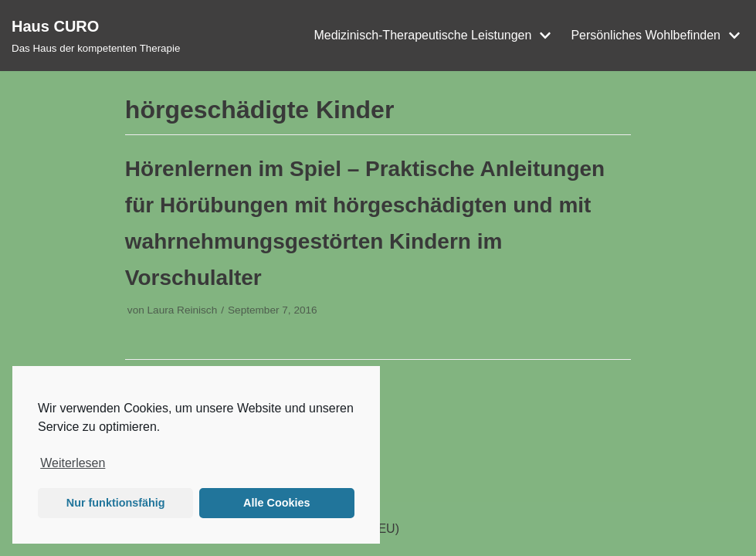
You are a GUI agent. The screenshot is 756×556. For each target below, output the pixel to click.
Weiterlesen (73, 463)
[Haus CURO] (96, 36)
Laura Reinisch (183, 310)
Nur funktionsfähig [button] (116, 503)
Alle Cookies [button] (276, 503)
